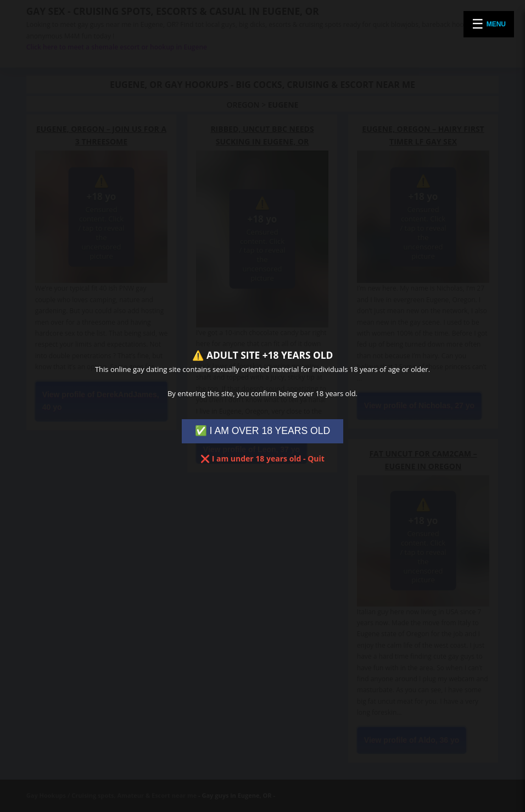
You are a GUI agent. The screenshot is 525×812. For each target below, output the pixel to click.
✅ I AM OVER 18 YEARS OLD (263, 431)
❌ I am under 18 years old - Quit (262, 458)
